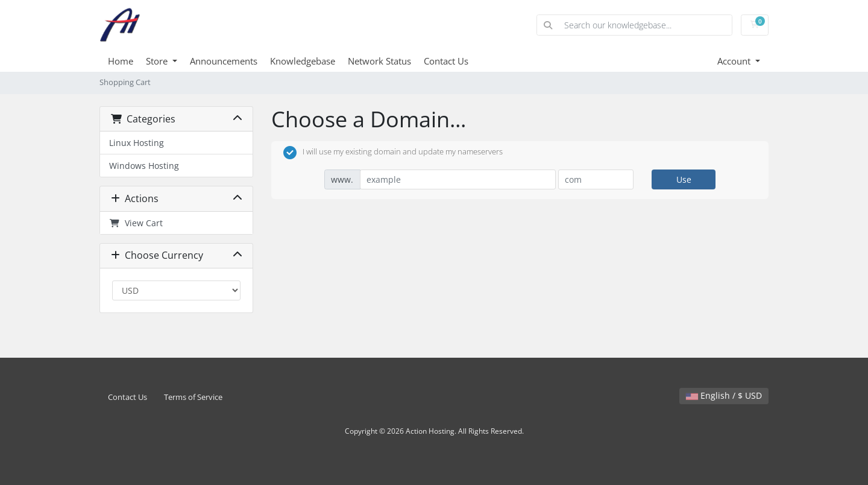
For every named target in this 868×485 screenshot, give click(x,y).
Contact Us (446, 61)
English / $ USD (724, 395)
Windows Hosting (144, 166)
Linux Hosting (137, 143)
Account (735, 61)
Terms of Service (193, 397)
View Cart (136, 223)
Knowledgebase (303, 61)
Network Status (379, 61)
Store (158, 61)
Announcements (224, 61)
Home (121, 61)
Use (684, 179)
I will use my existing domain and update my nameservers (393, 153)
